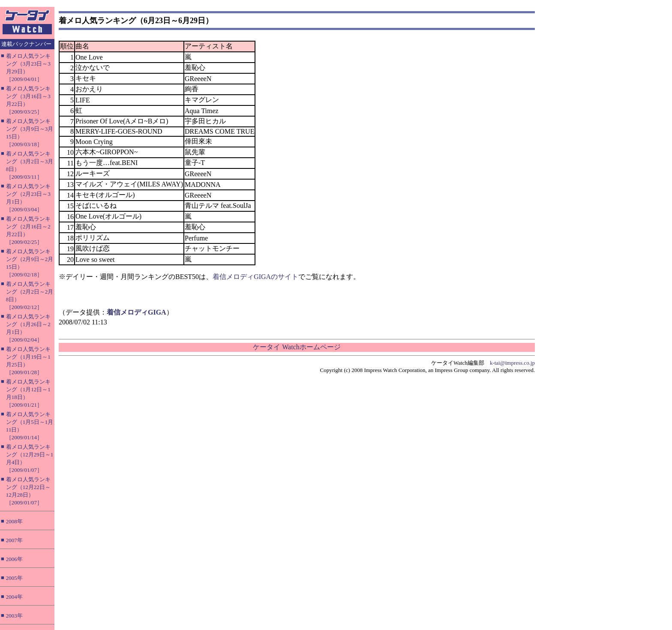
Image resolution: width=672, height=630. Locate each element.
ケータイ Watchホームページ (297, 347)
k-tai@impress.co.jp (512, 363)
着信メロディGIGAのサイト (255, 277)
